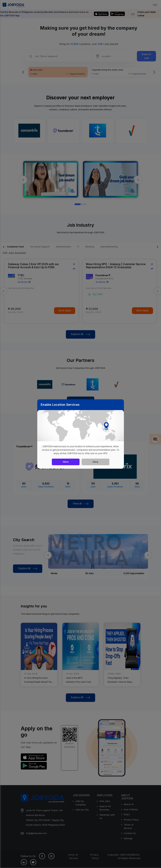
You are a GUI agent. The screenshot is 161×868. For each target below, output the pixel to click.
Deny (95, 462)
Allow (66, 462)
